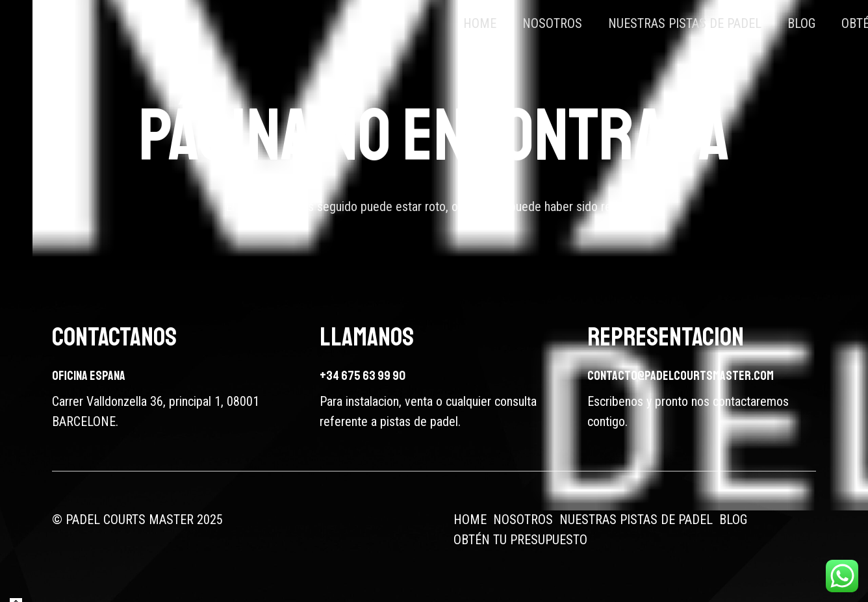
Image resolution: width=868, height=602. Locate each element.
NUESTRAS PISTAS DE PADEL (636, 520)
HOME (470, 520)
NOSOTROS (523, 520)
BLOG (733, 520)
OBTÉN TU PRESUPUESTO (520, 540)
